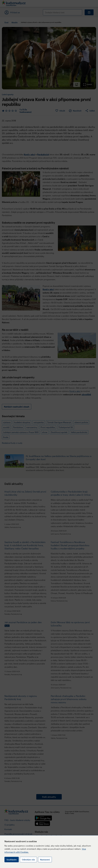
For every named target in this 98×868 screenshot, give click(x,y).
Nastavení (45, 860)
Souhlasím (12, 860)
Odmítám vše (28, 860)
